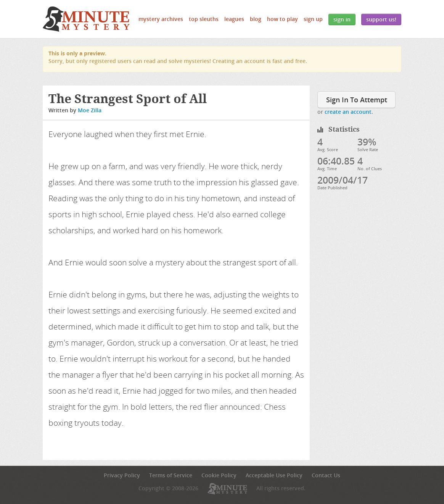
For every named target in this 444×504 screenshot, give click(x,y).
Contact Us (326, 475)
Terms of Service (171, 475)
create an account (348, 112)
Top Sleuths (204, 19)
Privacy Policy (122, 475)
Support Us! (381, 19)
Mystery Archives (161, 19)
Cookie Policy (219, 475)
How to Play (282, 19)
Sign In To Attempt (357, 100)
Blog (256, 19)
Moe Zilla (90, 110)
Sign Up (313, 19)
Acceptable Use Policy (274, 475)
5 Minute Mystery (86, 19)
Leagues (234, 19)
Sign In (342, 19)
